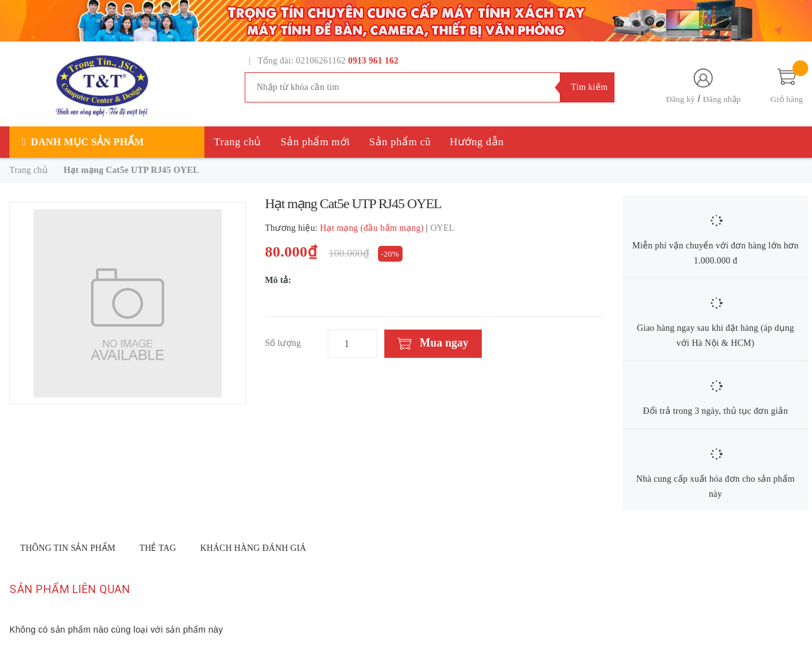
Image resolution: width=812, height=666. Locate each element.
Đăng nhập (722, 99)
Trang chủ (238, 142)
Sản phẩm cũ (400, 142)
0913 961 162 (374, 61)
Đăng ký (681, 99)
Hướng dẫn (477, 142)
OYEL (442, 228)
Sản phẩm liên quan (70, 589)
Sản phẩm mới (315, 142)
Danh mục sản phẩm (87, 142)
